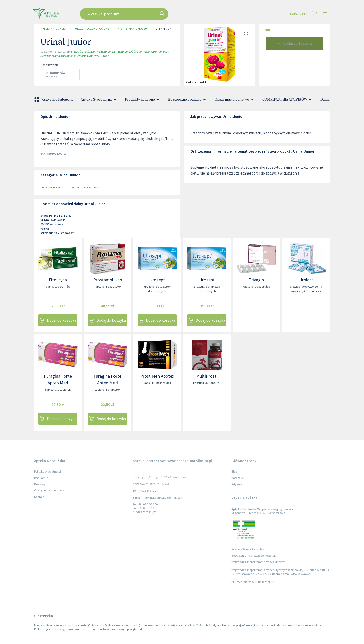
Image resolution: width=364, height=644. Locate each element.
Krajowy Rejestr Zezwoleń (248, 549)
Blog (234, 471)
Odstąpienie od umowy (49, 490)
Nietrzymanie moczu (132, 29)
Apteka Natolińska (54, 29)
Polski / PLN (299, 14)
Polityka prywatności (48, 471)
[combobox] (150, 14)
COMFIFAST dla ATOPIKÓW (288, 100)
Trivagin (256, 280)
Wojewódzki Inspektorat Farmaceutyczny (258, 562)
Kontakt (39, 497)
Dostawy (40, 484)
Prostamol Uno (108, 280)
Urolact (306, 280)
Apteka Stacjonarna (99, 100)
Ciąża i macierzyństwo (235, 100)
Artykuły (237, 484)
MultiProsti (207, 376)
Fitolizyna (58, 280)
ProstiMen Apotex (157, 376)
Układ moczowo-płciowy (92, 29)
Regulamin (41, 478)
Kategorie (237, 478)
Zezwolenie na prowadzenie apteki (254, 555)
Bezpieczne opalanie (188, 100)
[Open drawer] (325, 14)
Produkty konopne (143, 100)
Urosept (157, 280)
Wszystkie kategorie (54, 100)
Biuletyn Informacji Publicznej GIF (253, 582)
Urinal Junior (166, 29)
